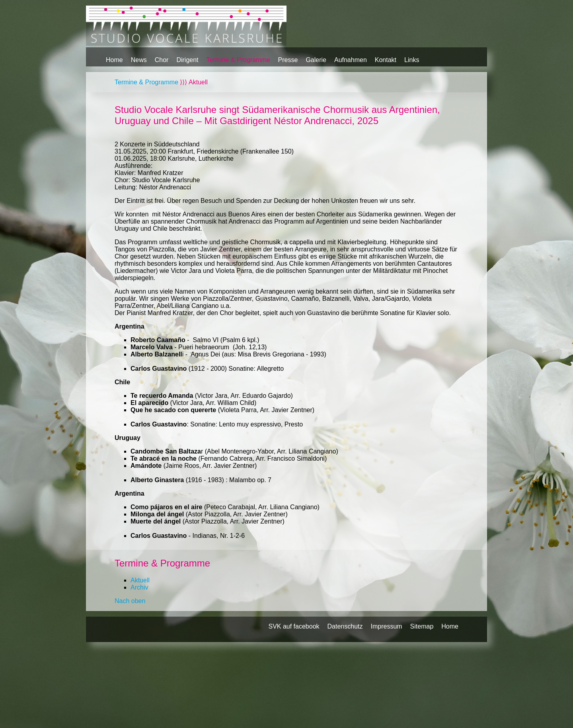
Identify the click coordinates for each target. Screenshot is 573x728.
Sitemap (422, 626)
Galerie (316, 60)
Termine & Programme (238, 60)
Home (114, 60)
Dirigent (187, 60)
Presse (288, 60)
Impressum (386, 626)
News (139, 60)
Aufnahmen (351, 60)
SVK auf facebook (294, 626)
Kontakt (386, 60)
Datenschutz (345, 626)
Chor (162, 60)
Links (412, 60)
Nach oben (130, 601)
